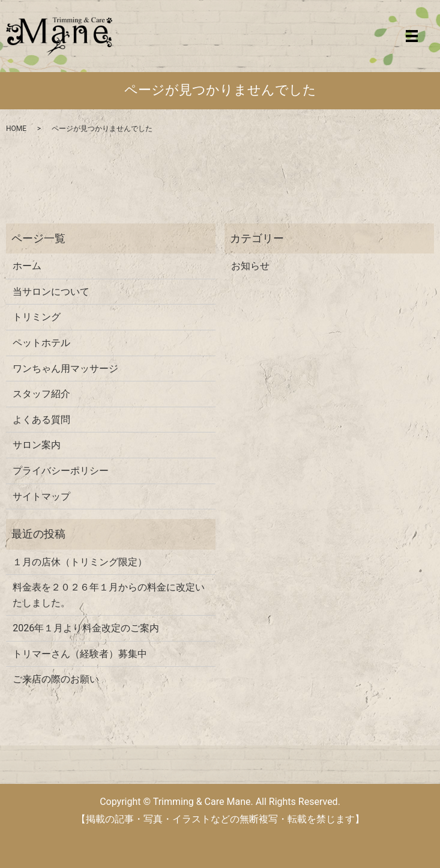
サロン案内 (37, 445)
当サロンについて (51, 292)
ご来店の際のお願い (56, 679)
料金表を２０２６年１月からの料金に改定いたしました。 (109, 595)
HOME (16, 129)
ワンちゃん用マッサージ (65, 369)
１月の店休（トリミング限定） (80, 562)
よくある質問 (41, 420)
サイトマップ (41, 496)
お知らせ (250, 266)
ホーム (27, 266)
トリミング (37, 317)
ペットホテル (41, 343)
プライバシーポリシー (61, 471)
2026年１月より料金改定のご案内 (86, 628)
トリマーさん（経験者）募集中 (80, 654)
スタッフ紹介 (41, 394)
